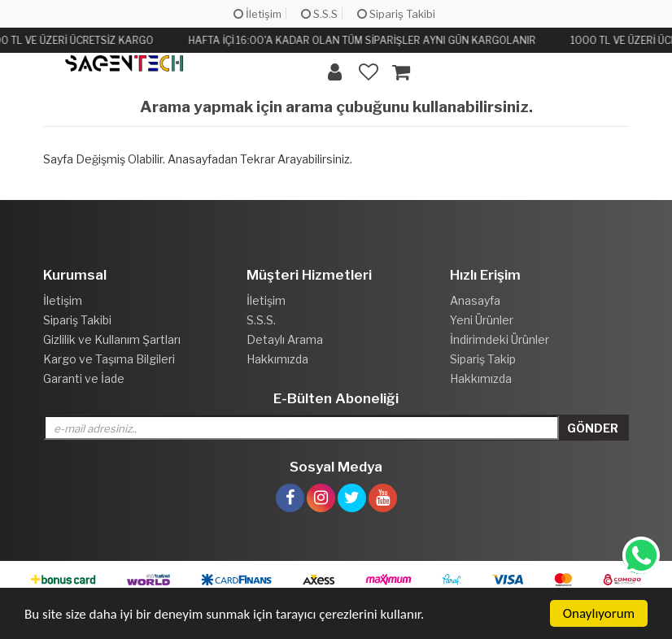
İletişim (257, 14)
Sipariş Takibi (396, 14)
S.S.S (319, 14)
